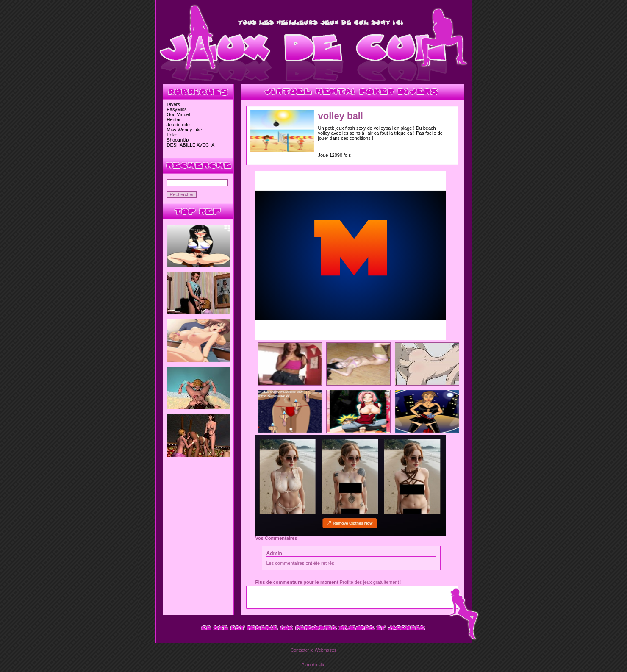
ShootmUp (178, 140)
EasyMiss (177, 109)
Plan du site (313, 665)
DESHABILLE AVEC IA (191, 145)
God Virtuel (179, 114)
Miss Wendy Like (184, 130)
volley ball (341, 116)
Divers (173, 104)
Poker (173, 135)
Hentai (174, 119)
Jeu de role (178, 125)
